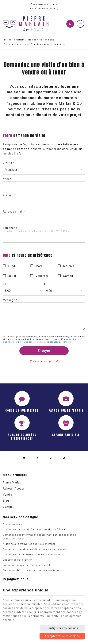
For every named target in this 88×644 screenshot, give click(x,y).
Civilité (9, 163)
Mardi (40, 266)
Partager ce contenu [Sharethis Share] (64, 458)
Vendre (8, 495)
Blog (6, 501)
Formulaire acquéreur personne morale (27, 565)
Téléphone (10, 228)
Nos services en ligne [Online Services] (44, 4)
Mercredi (69, 266)
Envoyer (44, 351)
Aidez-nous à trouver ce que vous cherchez (29, 544)
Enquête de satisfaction (18, 560)
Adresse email (14, 212)
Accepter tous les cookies (62, 636)
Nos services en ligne (41, 40)
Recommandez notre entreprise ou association (32, 570)
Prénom (9, 195)
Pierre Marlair (14, 40)
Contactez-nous (13, 524)
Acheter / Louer (14, 489)
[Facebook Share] (37, 458)
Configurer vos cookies (62, 628)
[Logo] (26, 24)
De (5, 284)
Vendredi (42, 276)
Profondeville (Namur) (44, 9)
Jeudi (12, 276)
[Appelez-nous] (70, 24)
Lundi (12, 266)
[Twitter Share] (51, 458)
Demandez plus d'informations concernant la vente (35, 549)
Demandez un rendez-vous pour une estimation (32, 554)
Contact (8, 507)
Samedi (69, 276)
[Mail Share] (24, 458)
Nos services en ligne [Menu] (21, 517)
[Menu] (80, 24)
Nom (7, 179)
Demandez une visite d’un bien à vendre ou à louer (34, 530)
